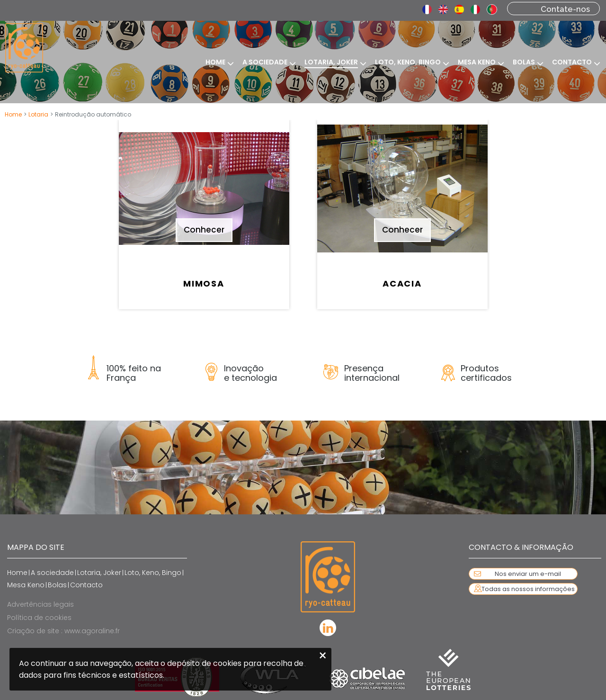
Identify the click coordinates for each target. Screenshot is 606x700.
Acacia (402, 283)
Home (13, 114)
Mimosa (204, 283)
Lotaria (38, 114)
